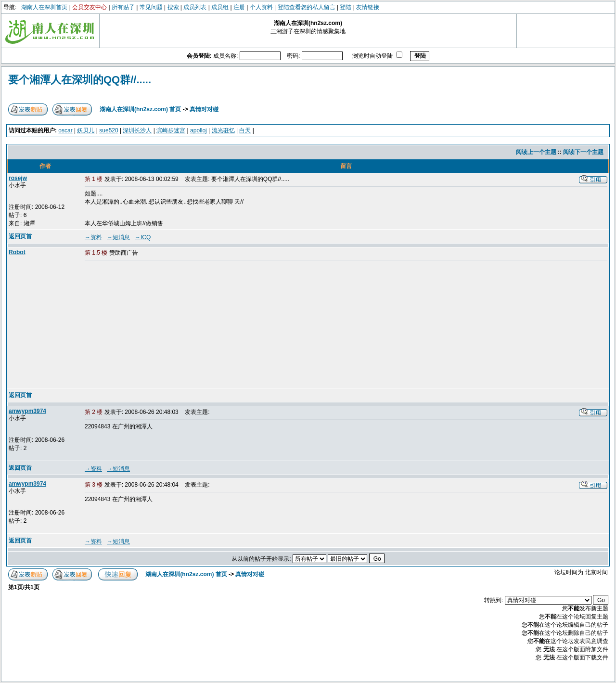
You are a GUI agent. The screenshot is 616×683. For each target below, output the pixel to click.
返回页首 (20, 236)
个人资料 (261, 7)
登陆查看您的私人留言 (307, 7)
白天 (245, 130)
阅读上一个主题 (536, 152)
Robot (17, 252)
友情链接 (368, 7)
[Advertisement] (158, 325)
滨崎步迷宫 (171, 130)
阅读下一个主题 (583, 152)
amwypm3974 (27, 411)
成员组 (220, 7)
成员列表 (195, 7)
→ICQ (143, 237)
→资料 (93, 237)
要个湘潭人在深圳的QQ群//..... (80, 80)
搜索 (173, 7)
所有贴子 (123, 7)
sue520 (109, 130)
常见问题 (151, 7)
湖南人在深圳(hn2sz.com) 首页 (140, 109)
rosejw (18, 178)
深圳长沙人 (137, 130)
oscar (65, 130)
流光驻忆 (223, 130)
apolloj (199, 130)
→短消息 (118, 237)
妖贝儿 (86, 130)
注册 (239, 7)
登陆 (346, 7)
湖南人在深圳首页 (44, 7)
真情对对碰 (204, 109)
